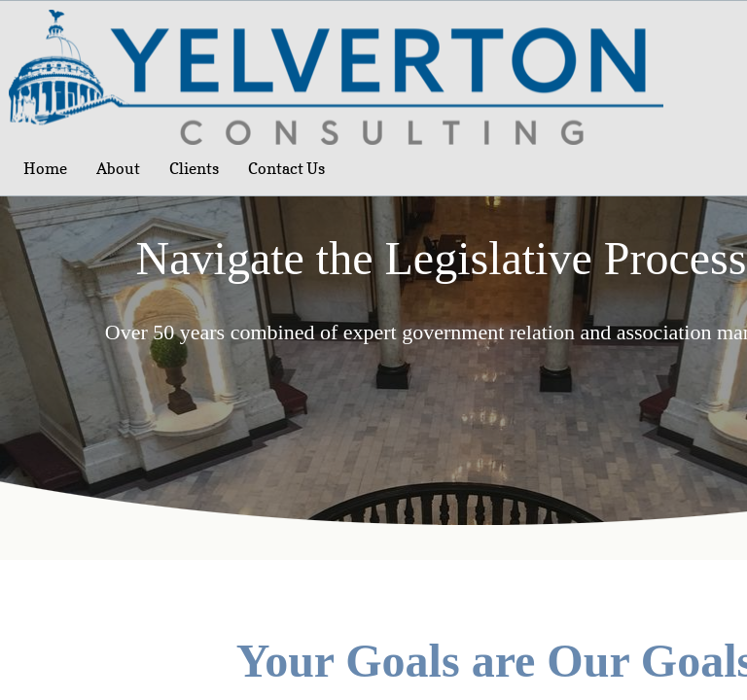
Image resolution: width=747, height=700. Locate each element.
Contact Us (286, 168)
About (118, 168)
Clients (194, 168)
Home (45, 168)
